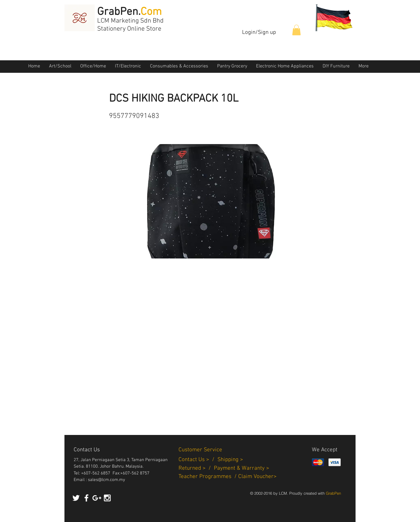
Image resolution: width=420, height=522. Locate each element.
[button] (296, 30)
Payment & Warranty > (241, 468)
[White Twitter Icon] (76, 498)
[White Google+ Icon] (97, 498)
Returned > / (196, 468)
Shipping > (230, 460)
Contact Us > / (198, 460)
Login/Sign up (259, 33)
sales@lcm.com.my (106, 480)
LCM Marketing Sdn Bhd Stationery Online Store (130, 25)
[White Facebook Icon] (86, 498)
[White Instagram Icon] (107, 498)
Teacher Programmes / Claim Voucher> (228, 477)
